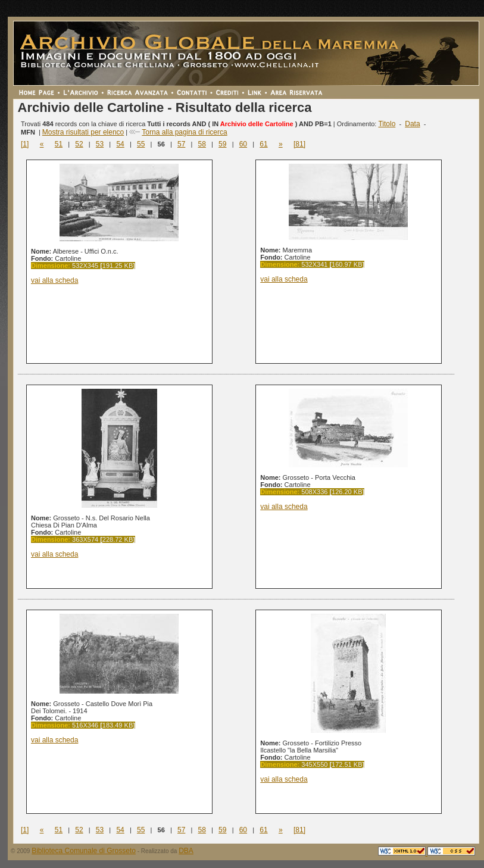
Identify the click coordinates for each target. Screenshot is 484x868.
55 (141, 144)
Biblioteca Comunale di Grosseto (84, 851)
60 (243, 144)
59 (222, 144)
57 (181, 144)
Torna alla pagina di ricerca (184, 132)
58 (202, 144)
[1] (25, 144)
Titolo (387, 124)
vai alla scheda (54, 280)
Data (412, 124)
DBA (186, 851)
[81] (299, 144)
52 (79, 144)
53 (100, 144)
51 (59, 144)
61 (263, 144)
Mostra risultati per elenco (83, 132)
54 (120, 144)
